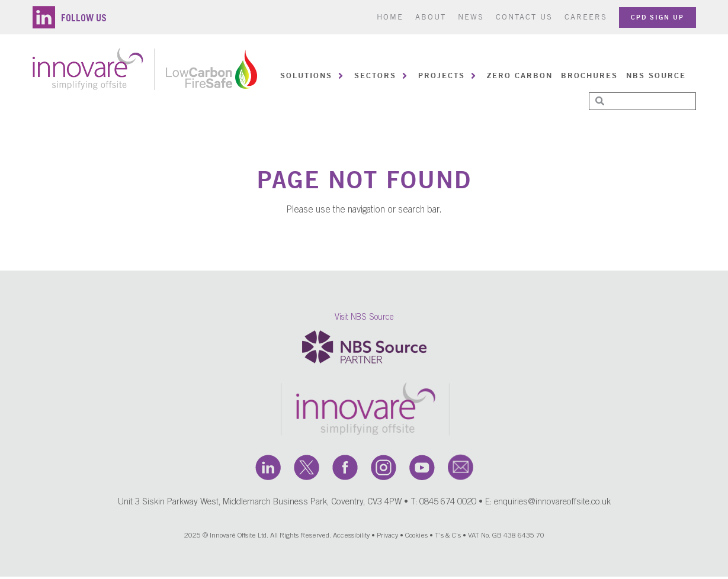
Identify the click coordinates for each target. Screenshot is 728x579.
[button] (313, 76)
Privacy (387, 538)
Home (390, 17)
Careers (586, 17)
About (431, 17)
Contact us (524, 17)
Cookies (416, 538)
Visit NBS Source (364, 320)
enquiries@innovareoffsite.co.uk (552, 505)
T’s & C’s (448, 538)
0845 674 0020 (448, 505)
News (471, 17)
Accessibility (351, 538)
